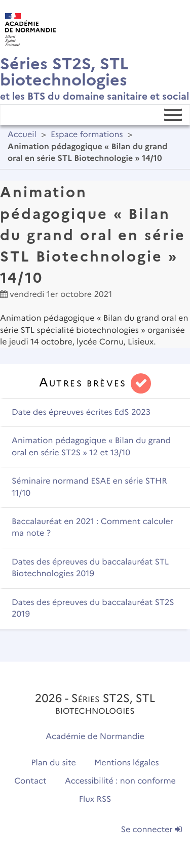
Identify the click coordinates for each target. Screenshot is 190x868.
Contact (30, 781)
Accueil (22, 135)
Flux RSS (95, 799)
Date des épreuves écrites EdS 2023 (81, 413)
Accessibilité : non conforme (120, 781)
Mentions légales (127, 763)
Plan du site (53, 763)
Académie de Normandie (95, 737)
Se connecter (151, 830)
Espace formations (87, 135)
